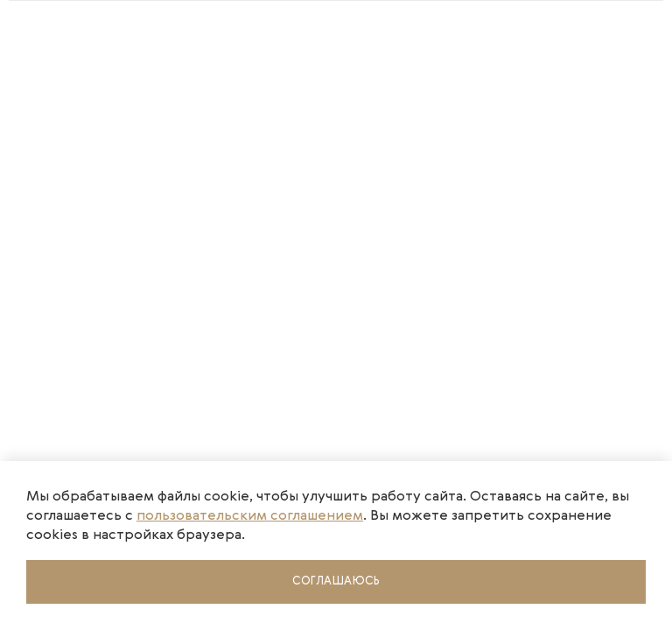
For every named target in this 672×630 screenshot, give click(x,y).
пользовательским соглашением (250, 516)
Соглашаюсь (336, 581)
